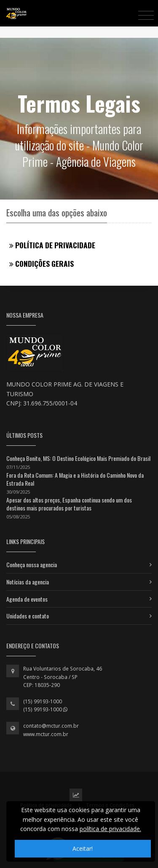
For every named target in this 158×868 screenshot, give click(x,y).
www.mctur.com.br (46, 734)
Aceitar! (83, 848)
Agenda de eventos (27, 599)
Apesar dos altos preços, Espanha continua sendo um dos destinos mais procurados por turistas (69, 504)
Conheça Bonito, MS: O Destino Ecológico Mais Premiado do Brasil (78, 458)
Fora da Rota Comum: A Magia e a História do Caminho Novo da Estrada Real (75, 479)
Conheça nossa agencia (32, 564)
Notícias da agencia (28, 582)
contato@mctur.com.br (51, 726)
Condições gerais (42, 263)
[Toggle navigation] (146, 15)
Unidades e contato (28, 616)
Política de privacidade (52, 245)
